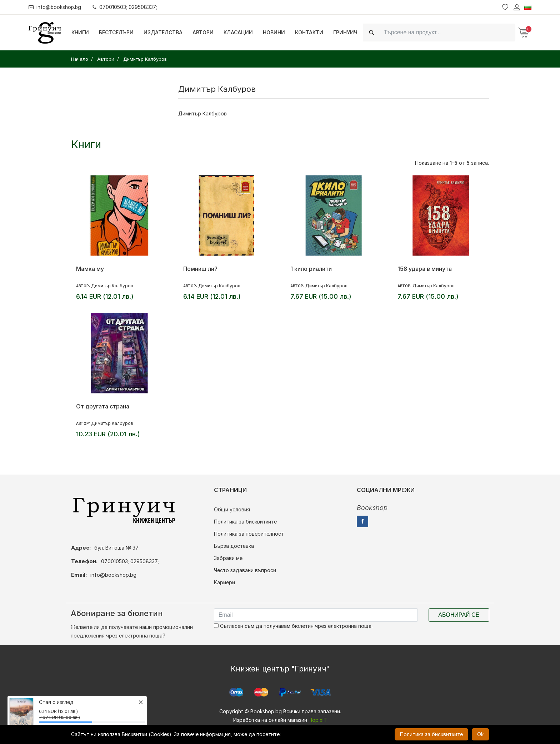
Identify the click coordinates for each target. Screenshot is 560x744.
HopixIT (318, 720)
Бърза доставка (234, 546)
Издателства (163, 32)
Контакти (309, 32)
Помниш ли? (200, 269)
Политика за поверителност (249, 534)
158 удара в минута (425, 269)
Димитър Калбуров (202, 113)
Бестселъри (116, 32)
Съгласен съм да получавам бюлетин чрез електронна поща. (293, 626)
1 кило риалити (311, 269)
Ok (480, 734)
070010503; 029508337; (126, 7)
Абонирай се (459, 615)
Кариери (224, 582)
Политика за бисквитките (245, 522)
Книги (80, 32)
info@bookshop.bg (56, 7)
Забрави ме (228, 558)
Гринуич (345, 32)
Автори (203, 32)
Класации (238, 32)
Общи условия (232, 509)
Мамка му (90, 269)
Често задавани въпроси (245, 570)
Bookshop (372, 508)
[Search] (447, 32)
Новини (274, 32)
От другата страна (103, 406)
